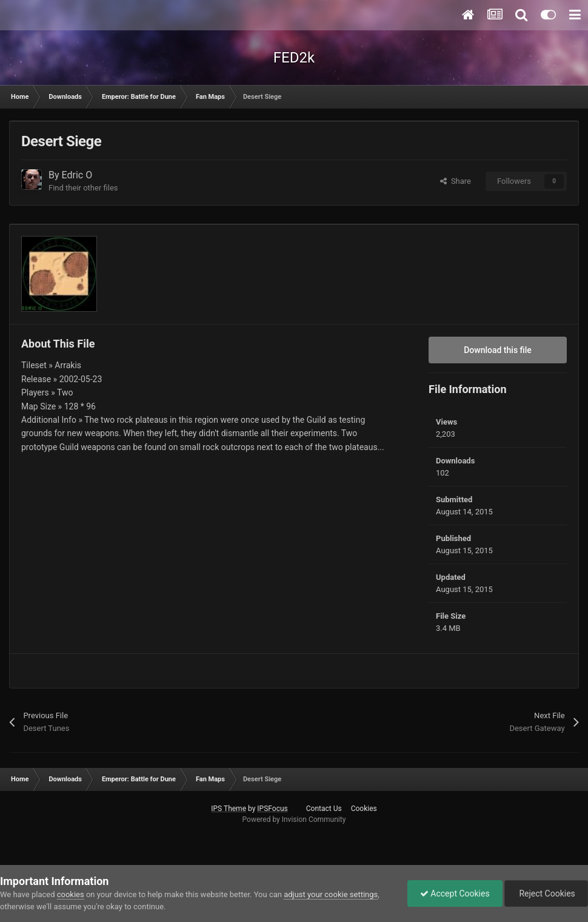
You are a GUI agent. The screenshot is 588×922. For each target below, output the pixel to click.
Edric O (77, 175)
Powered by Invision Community (294, 819)
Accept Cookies (455, 893)
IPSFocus (272, 809)
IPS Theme (229, 809)
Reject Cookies (546, 893)
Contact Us (324, 809)
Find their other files (83, 188)
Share (456, 181)
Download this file (498, 350)
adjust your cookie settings (331, 894)
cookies (71, 894)
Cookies (364, 809)
